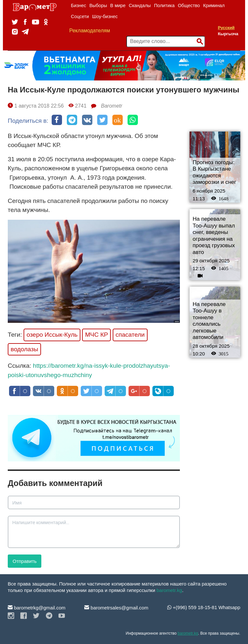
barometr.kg (169, 590)
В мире (118, 5)
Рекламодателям (90, 31)
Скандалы (140, 5)
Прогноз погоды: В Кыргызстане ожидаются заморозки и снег (215, 172)
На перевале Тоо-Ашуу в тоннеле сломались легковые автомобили (209, 321)
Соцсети (80, 16)
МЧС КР (96, 335)
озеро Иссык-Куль (52, 335)
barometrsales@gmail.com (116, 608)
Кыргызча (228, 34)
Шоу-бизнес (105, 16)
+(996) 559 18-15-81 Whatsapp (204, 607)
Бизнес (79, 5)
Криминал (214, 5)
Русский (226, 28)
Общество (189, 5)
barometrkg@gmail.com (37, 608)
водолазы (24, 349)
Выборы (98, 5)
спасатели (130, 335)
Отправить (25, 561)
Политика (164, 5)
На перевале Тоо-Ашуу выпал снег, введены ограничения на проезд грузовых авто (214, 236)
